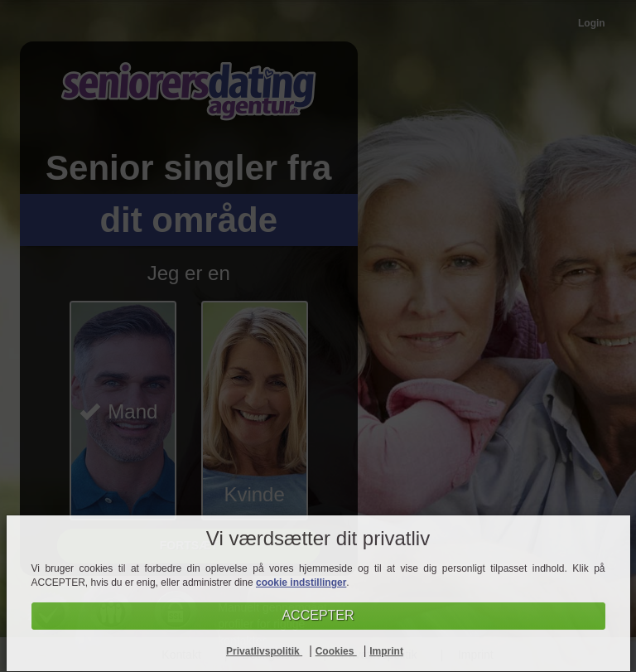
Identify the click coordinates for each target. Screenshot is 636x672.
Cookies (336, 651)
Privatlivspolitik (264, 651)
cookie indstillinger (301, 583)
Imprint (386, 651)
